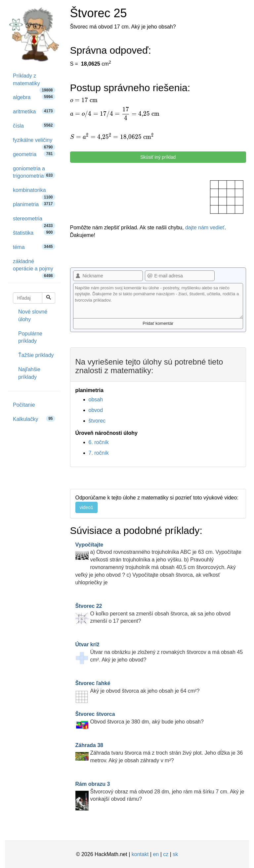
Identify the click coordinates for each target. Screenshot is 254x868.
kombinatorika (34, 192)
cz (166, 854)
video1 (86, 507)
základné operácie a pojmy (34, 267)
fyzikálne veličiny (34, 142)
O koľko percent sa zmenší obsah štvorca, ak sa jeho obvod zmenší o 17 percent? (153, 614)
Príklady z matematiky (34, 82)
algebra (34, 97)
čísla (34, 125)
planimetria (34, 204)
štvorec (97, 421)
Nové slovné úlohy (33, 316)
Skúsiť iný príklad (158, 157)
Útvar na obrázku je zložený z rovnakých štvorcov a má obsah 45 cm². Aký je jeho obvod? (159, 652)
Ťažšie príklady (36, 355)
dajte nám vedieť (205, 228)
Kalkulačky (34, 419)
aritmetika (34, 111)
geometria (34, 154)
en (156, 854)
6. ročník (99, 442)
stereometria (34, 221)
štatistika (34, 232)
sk (175, 854)
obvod (96, 410)
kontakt (140, 854)
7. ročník (99, 453)
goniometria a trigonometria (34, 172)
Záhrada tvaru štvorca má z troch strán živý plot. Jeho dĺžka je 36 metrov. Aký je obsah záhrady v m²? (159, 753)
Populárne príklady (30, 337)
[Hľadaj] (49, 298)
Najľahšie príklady (29, 373)
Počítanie (24, 405)
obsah (96, 400)
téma (34, 247)
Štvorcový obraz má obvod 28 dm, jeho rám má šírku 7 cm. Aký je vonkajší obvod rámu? (160, 792)
